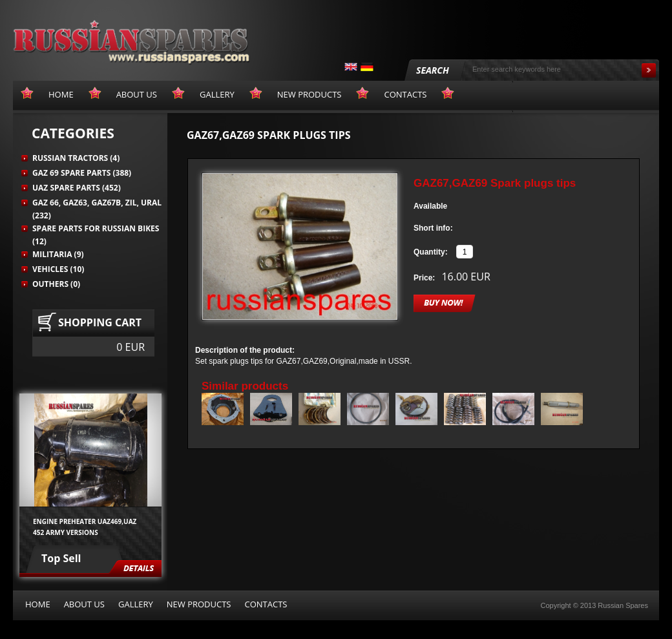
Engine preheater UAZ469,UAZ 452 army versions (85, 527)
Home (38, 604)
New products (199, 604)
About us (84, 604)
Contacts (266, 604)
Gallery (136, 604)
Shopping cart (100, 322)
